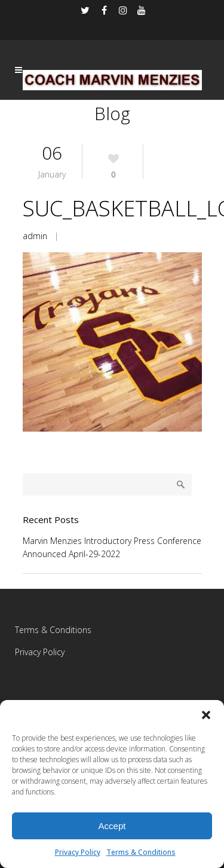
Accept (112, 826)
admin (35, 236)
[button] (206, 715)
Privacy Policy (78, 852)
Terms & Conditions (141, 852)
